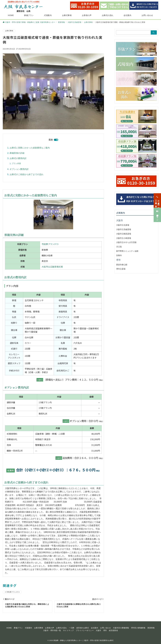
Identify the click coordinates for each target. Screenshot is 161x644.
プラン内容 (16, 163)
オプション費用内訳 (19, 169)
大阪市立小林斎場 (124, 238)
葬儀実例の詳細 (17, 153)
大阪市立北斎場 (123, 225)
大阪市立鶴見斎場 (124, 234)
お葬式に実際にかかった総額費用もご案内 (30, 148)
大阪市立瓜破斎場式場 (52, 267)
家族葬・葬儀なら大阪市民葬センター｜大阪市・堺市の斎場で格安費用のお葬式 (83, 640)
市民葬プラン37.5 (50, 244)
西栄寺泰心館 (122, 265)
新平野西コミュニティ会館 (127, 251)
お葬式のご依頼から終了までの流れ (26, 174)
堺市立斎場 (121, 269)
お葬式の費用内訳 (18, 158)
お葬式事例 (9, 31)
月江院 (119, 247)
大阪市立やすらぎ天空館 (126, 242)
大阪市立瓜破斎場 (124, 229)
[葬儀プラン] (157, 212)
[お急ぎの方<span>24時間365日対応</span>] (157, 197)
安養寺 (119, 255)
